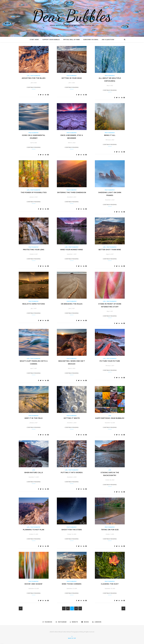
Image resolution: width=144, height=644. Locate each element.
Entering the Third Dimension (72, 193)
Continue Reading (34, 87)
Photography (35, 76)
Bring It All (110, 135)
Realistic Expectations (34, 304)
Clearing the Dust (110, 584)
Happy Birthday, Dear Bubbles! (110, 418)
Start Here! (34, 40)
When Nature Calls (34, 473)
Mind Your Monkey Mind (72, 250)
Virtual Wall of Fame (71, 40)
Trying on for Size (110, 530)
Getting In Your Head (72, 78)
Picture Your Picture (110, 361)
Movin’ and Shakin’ (34, 584)
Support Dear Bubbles (51, 40)
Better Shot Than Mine (110, 250)
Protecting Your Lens (34, 250)
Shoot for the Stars (72, 530)
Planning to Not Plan (34, 530)
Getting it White (72, 418)
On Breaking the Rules (72, 304)
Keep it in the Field (34, 418)
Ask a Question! (108, 40)
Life (28, 76)
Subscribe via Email (91, 40)
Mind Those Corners (72, 584)
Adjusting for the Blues (34, 78)
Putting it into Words (72, 473)
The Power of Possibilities (34, 193)
